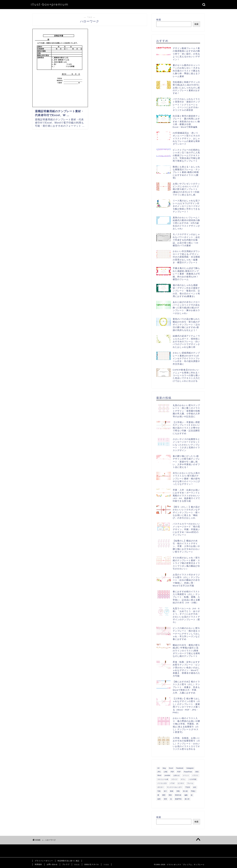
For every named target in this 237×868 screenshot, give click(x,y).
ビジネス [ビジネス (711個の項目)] (181, 783)
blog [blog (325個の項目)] (164, 768)
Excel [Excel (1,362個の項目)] (171, 768)
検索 (159, 20)
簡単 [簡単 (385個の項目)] (170, 795)
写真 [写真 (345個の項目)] (159, 791)
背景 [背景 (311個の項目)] (165, 799)
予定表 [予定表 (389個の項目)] (188, 787)
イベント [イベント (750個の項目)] (186, 775)
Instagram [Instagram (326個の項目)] (190, 768)
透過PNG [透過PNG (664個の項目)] (178, 799)
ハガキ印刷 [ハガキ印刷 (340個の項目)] (192, 779)
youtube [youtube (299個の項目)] (167, 775)
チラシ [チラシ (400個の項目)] (183, 779)
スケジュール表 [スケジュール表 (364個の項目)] (163, 779)
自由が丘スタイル (92, 864)
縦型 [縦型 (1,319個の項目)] (159, 799)
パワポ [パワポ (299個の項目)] (172, 783)
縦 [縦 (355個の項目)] (192, 795)
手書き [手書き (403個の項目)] (193, 791)
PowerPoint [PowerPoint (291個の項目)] (188, 772)
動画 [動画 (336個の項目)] (172, 791)
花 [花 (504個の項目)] (171, 799)
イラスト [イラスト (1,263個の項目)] (195, 775)
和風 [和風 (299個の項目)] (178, 791)
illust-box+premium (50, 4)
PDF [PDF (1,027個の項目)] (172, 772)
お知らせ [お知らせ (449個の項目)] (177, 775)
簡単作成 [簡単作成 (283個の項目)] (178, 795)
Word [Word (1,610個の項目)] (159, 775)
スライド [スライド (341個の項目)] (174, 779)
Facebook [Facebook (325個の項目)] (180, 768)
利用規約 (38, 864)
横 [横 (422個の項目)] (158, 795)
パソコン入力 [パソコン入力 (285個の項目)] (162, 783)
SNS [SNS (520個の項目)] (197, 772)
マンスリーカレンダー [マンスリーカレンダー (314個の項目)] (174, 787)
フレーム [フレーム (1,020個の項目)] (190, 783)
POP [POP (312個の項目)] (179, 772)
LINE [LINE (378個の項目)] (166, 772)
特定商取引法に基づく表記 (68, 861)
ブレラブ (66, 864)
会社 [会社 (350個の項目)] (195, 787)
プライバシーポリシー (44, 861)
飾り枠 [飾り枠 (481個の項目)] (187, 799)
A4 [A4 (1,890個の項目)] (158, 768)
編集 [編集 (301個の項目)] (186, 795)
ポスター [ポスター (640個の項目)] (161, 787)
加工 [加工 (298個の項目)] (165, 791)
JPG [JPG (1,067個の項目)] (159, 772)
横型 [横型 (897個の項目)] (164, 795)
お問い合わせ (52, 864)
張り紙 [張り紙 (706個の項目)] (185, 791)
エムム (77, 864)
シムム (106, 864)
